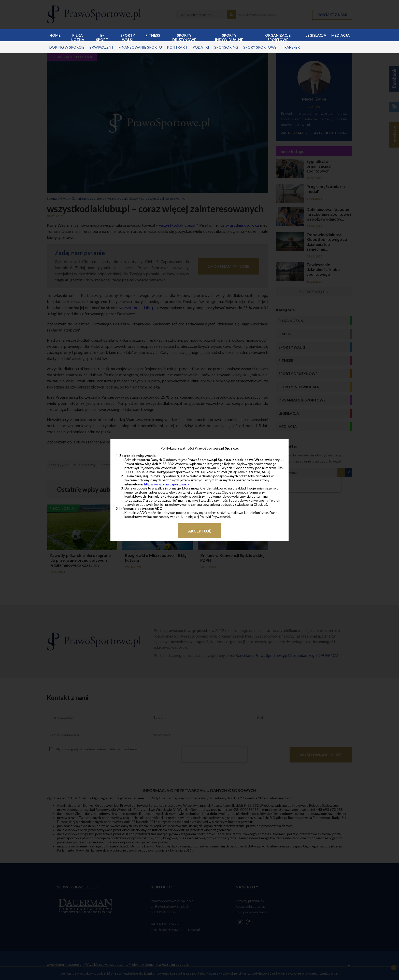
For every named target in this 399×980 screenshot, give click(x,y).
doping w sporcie (67, 47)
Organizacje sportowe (278, 37)
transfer (291, 47)
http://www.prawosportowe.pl (167, 484)
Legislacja (316, 35)
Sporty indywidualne (229, 37)
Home (55, 35)
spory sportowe (260, 47)
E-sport (102, 37)
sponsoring (226, 47)
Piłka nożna (77, 37)
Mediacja (340, 35)
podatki (201, 47)
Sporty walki (128, 37)
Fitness (153, 35)
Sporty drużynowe (184, 37)
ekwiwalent (102, 47)
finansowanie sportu (140, 47)
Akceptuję (200, 531)
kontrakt (177, 47)
